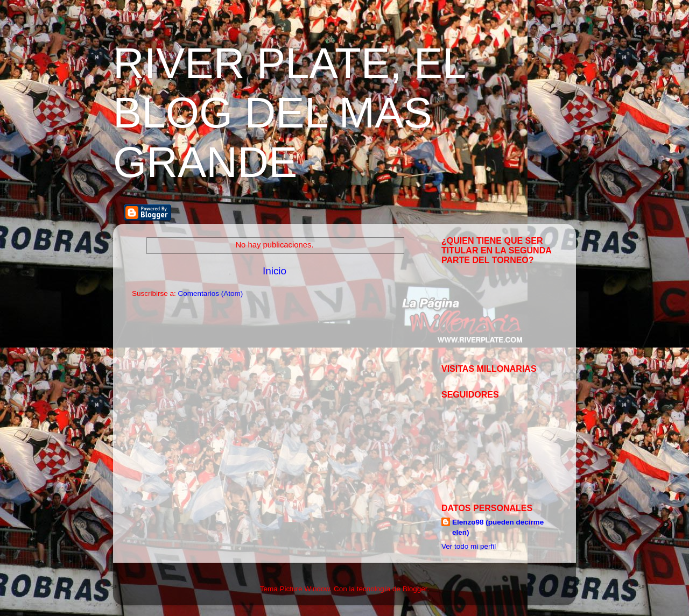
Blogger (415, 589)
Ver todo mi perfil (469, 546)
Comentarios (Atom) (211, 293)
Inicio (275, 271)
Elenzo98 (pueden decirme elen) (498, 527)
